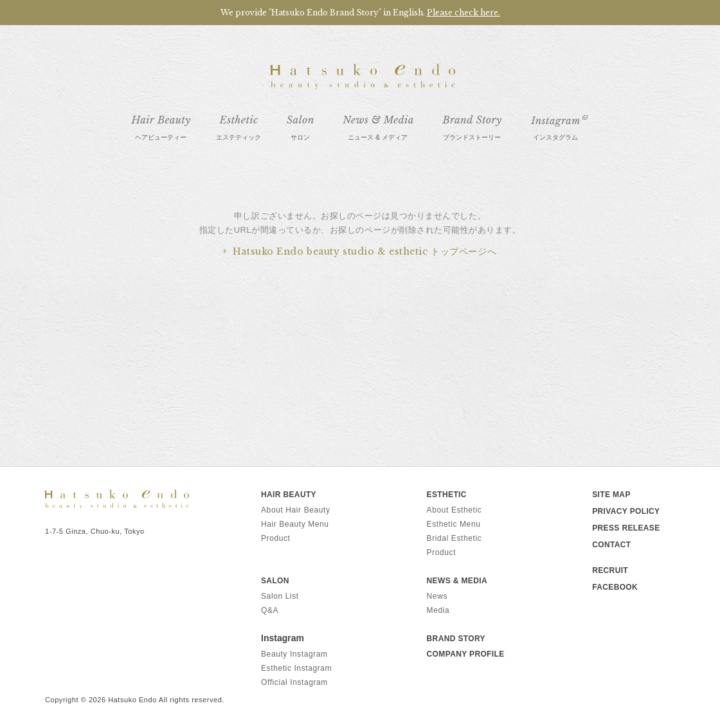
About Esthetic (455, 510)
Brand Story (456, 639)
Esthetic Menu (454, 524)
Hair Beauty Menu (295, 524)
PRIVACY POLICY (626, 511)
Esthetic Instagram (296, 668)
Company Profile (466, 654)
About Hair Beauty (296, 510)
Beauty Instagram (294, 654)
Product (276, 538)
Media (438, 610)
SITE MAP (611, 495)
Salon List (280, 596)
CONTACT (611, 545)
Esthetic (447, 495)
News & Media (457, 581)
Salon (275, 581)
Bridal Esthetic (455, 538)
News (437, 596)
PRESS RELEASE (626, 528)
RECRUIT (610, 570)
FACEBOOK (615, 587)
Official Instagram (294, 682)
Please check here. (464, 13)
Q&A (270, 610)
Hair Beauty (289, 495)
